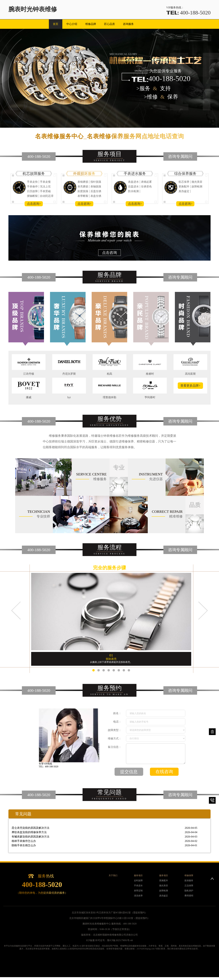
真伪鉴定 (164, 896)
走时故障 (138, 880)
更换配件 (164, 880)
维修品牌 (91, 24)
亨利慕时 (150, 397)
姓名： (117, 713)
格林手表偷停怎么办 (104, 841)
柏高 (109, 374)
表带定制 (138, 891)
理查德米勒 (109, 397)
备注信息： (115, 747)
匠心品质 (109, 24)
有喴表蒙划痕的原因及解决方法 (104, 837)
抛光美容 (164, 886)
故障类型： (115, 730)
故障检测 (164, 891)
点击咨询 (109, 253)
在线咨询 (164, 772)
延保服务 (189, 880)
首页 (56, 24)
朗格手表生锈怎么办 (104, 845)
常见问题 (23, 814)
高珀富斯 (190, 374)
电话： (117, 722)
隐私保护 (189, 891)
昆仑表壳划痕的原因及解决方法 (104, 828)
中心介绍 (72, 24)
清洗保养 (138, 896)
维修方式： (115, 738)
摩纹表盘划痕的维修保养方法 (104, 832)
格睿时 (150, 374)
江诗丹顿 (29, 374)
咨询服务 (128, 24)
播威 (29, 397)
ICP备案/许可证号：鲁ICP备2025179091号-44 (109, 940)
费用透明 (189, 896)
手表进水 (138, 886)
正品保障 (189, 886)
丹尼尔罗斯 (69, 374)
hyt (69, 397)
